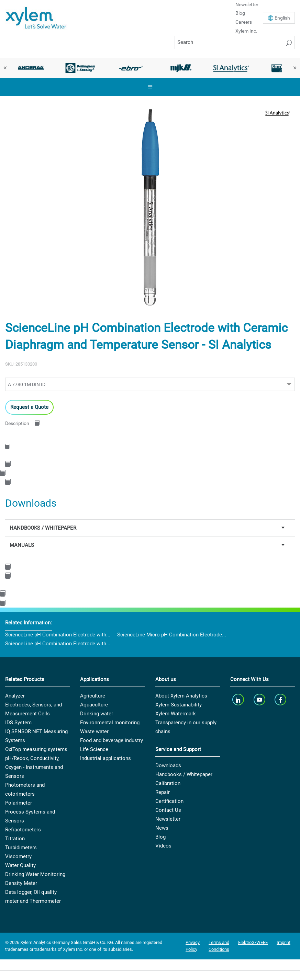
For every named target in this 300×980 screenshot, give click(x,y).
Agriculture (93, 696)
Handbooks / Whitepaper (184, 774)
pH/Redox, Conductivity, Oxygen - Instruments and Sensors (34, 767)
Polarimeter (19, 803)
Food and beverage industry (112, 740)
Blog (240, 13)
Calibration (168, 783)
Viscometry (18, 856)
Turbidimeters (21, 848)
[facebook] (281, 700)
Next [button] (295, 68)
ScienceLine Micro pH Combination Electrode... (172, 635)
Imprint (284, 942)
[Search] (235, 42)
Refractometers (23, 830)
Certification (169, 801)
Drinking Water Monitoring (35, 874)
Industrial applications (105, 758)
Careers (244, 22)
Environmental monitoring (110, 723)
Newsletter (168, 819)
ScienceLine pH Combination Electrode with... (58, 635)
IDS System (18, 723)
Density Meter (21, 883)
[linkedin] (239, 700)
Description (17, 423)
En (282, 18)
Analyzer (15, 696)
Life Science (94, 749)
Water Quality (20, 865)
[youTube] (260, 700)
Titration (15, 839)
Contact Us (168, 810)
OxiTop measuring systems (36, 749)
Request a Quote (29, 407)
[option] (30, 68)
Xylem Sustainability (179, 705)
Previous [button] (5, 68)
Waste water (94, 731)
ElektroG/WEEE (253, 942)
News (162, 828)
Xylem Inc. (246, 31)
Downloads (168, 765)
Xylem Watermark (176, 714)
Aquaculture (94, 705)
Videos (163, 846)
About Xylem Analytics (181, 696)
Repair (163, 792)
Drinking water (97, 714)
